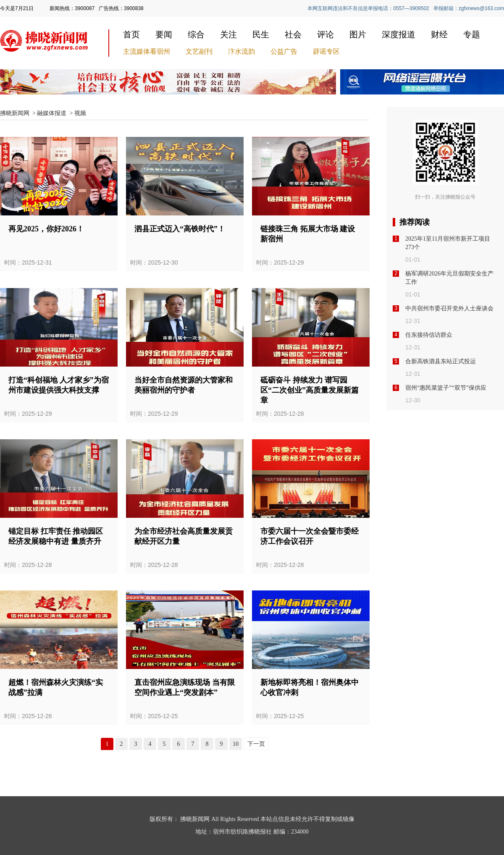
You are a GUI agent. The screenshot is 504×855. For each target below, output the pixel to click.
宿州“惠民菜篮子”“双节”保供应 (446, 388)
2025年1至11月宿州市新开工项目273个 (448, 243)
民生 (261, 34)
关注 (228, 34)
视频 (80, 113)
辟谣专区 (326, 51)
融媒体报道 (52, 113)
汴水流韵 (241, 51)
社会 (293, 34)
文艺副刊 (199, 51)
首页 (131, 34)
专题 (472, 34)
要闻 (164, 34)
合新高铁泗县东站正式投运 (441, 361)
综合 (196, 34)
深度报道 (399, 34)
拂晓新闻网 (15, 113)
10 (236, 744)
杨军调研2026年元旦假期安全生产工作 (449, 278)
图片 (358, 34)
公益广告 (284, 51)
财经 (439, 34)
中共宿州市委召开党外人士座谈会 (449, 308)
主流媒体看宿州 (147, 51)
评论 (325, 34)
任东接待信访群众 (429, 335)
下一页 (256, 744)
